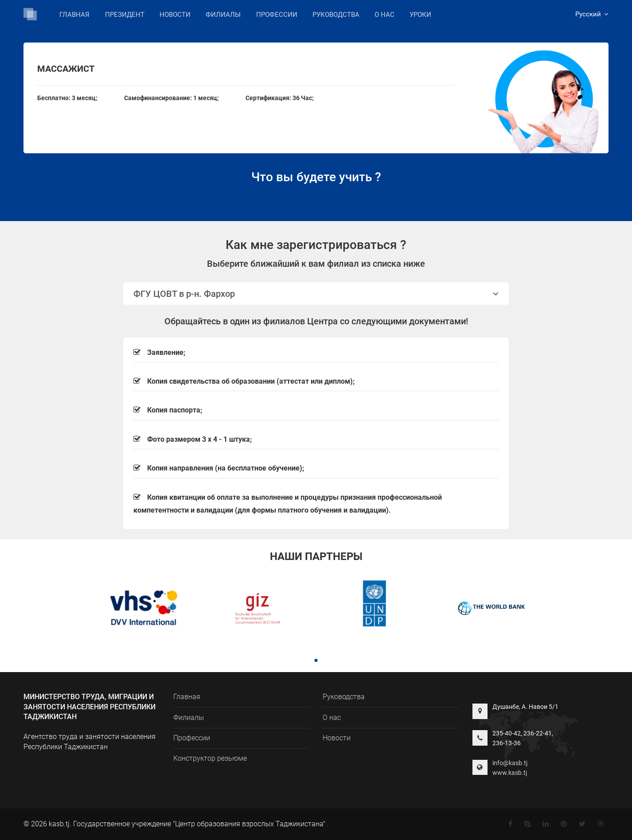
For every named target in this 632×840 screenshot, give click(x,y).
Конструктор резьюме (210, 758)
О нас (384, 15)
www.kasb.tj (510, 773)
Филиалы (223, 14)
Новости (175, 15)
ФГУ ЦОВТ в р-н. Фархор (316, 294)
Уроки (420, 15)
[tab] (316, 294)
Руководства (336, 15)
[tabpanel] (140, 609)
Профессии (277, 15)
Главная (74, 15)
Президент (125, 15)
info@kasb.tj (510, 763)
